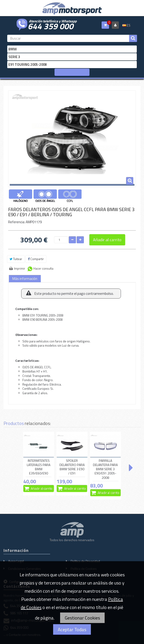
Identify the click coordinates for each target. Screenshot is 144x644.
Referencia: (17, 222)
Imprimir (20, 268)
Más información (25, 279)
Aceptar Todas (72, 629)
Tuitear (16, 259)
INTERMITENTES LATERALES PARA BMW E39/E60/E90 (39, 467)
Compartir (36, 259)
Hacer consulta (43, 268)
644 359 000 (51, 26)
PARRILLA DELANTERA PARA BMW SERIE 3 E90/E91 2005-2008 (105, 469)
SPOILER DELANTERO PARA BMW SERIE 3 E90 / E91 (72, 467)
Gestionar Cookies (82, 618)
